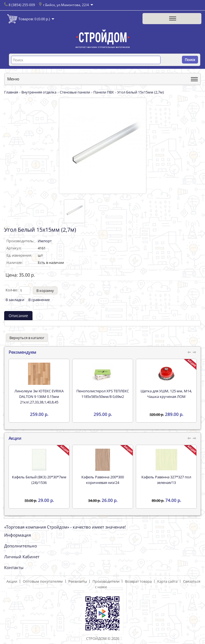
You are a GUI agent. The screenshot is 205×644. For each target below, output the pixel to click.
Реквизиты (78, 581)
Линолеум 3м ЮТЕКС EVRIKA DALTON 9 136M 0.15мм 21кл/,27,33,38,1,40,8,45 (39, 396)
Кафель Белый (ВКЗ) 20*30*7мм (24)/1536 (39, 480)
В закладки (15, 300)
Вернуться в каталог (27, 338)
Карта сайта (167, 581)
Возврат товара (138, 581)
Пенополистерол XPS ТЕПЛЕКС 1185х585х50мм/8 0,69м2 (103, 394)
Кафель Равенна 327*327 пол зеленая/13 (166, 480)
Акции (12, 581)
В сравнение (39, 300)
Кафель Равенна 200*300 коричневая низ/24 (103, 480)
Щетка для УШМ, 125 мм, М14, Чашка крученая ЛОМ (166, 394)
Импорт (45, 241)
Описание (18, 316)
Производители (106, 581)
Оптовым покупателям (43, 581)
